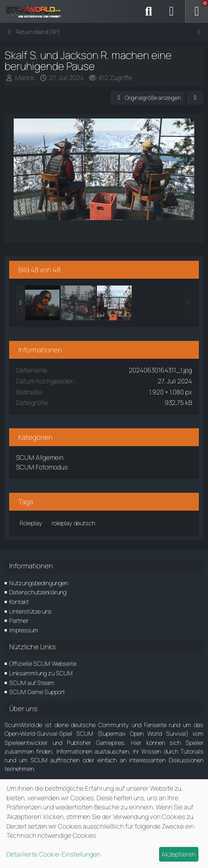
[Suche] (149, 11)
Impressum (24, 630)
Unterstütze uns (30, 611)
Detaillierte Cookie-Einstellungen (53, 854)
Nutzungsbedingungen (39, 583)
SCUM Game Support (37, 692)
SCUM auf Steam (32, 683)
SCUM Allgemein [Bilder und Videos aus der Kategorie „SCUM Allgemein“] (40, 457)
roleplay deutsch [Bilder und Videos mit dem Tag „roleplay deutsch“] (73, 523)
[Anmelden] (171, 11)
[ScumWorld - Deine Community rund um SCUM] (37, 11)
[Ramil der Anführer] (42, 303)
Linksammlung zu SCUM (41, 673)
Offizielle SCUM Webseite (43, 663)
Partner (19, 620)
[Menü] (197, 11)
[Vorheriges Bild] (29, 170)
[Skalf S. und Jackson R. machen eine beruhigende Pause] (78, 303)
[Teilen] (195, 98)
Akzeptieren (179, 854)
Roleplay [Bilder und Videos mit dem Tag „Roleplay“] (31, 523)
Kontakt (19, 602)
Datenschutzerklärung (38, 592)
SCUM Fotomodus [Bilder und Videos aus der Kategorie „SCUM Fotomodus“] (42, 467)
